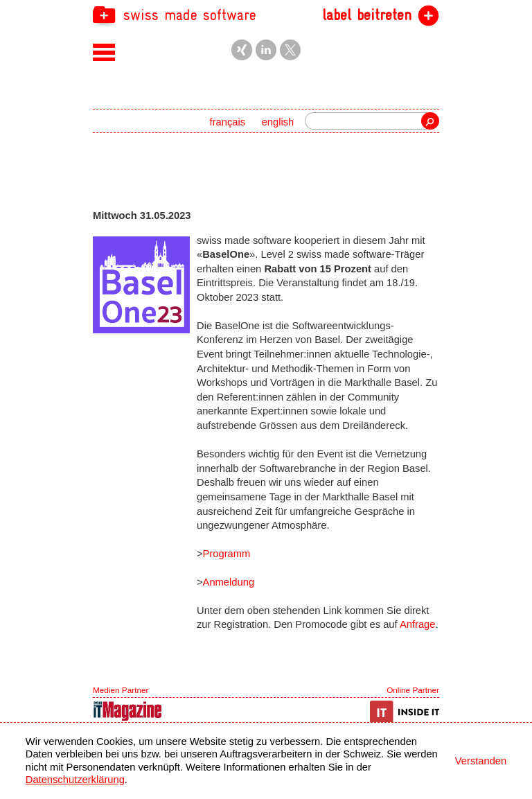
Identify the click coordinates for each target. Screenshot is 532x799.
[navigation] (266, 14)
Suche (430, 121)
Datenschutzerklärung (75, 780)
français (228, 122)
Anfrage (418, 624)
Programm (227, 554)
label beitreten (367, 15)
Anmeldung (229, 582)
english (278, 122)
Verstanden (481, 761)
